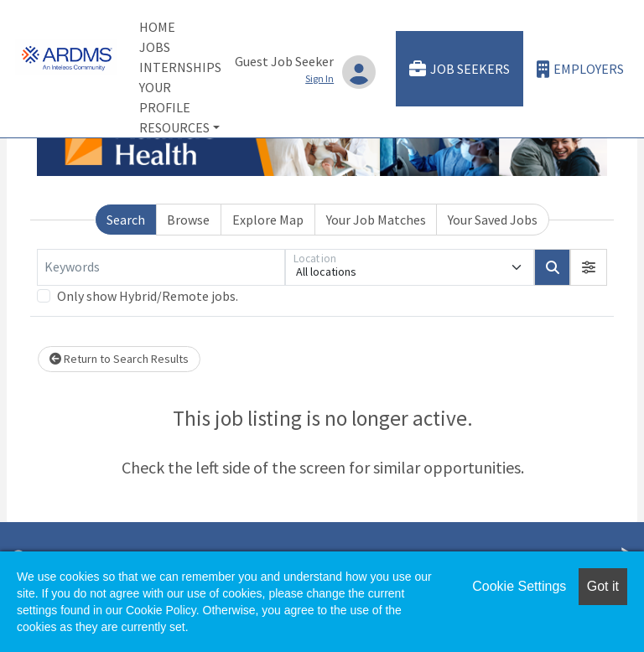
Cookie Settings (519, 586)
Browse (188, 220)
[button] (589, 267)
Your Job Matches (376, 220)
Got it (603, 586)
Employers (580, 69)
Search (126, 220)
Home (157, 27)
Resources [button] (174, 127)
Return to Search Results (119, 359)
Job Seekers (460, 69)
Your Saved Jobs (493, 220)
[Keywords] (161, 267)
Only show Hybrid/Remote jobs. (148, 296)
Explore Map (268, 220)
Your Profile (165, 97)
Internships (180, 67)
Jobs (155, 47)
